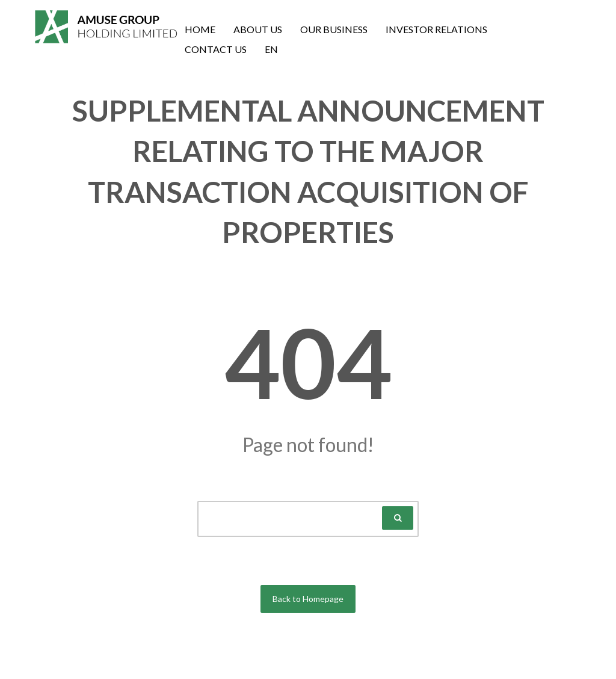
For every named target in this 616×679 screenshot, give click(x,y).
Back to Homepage (308, 599)
